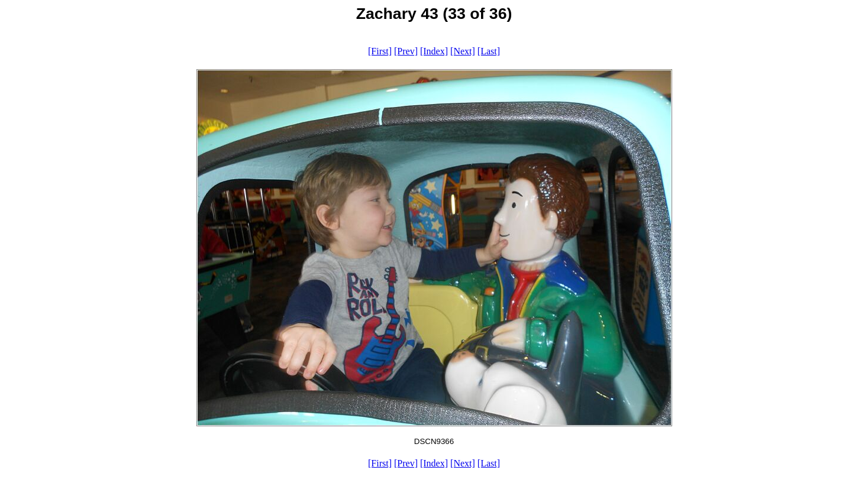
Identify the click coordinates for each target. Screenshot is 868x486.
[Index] (434, 51)
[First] (380, 51)
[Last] (489, 51)
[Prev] (406, 51)
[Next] (463, 51)
